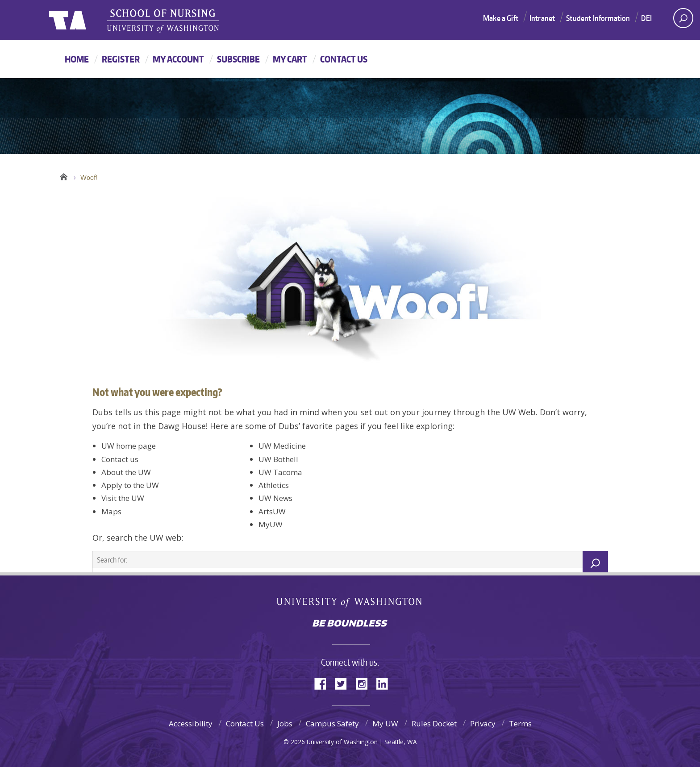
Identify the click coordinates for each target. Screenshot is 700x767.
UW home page (129, 446)
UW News (275, 498)
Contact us (120, 459)
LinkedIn (385, 683)
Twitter (344, 683)
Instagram (365, 683)
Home (77, 59)
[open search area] (683, 18)
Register (121, 59)
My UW (385, 723)
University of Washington (350, 604)
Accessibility (191, 723)
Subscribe (238, 59)
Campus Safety (332, 723)
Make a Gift (501, 18)
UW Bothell (278, 459)
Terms (520, 723)
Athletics (274, 485)
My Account (178, 59)
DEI (646, 18)
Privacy (483, 723)
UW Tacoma (280, 472)
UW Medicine (282, 446)
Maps (111, 511)
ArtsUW (272, 511)
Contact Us (344, 59)
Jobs (285, 723)
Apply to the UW (130, 485)
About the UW (126, 472)
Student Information (598, 18)
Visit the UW (123, 498)
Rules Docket (434, 723)
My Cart (290, 59)
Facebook (324, 683)
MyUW (271, 524)
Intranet (542, 18)
